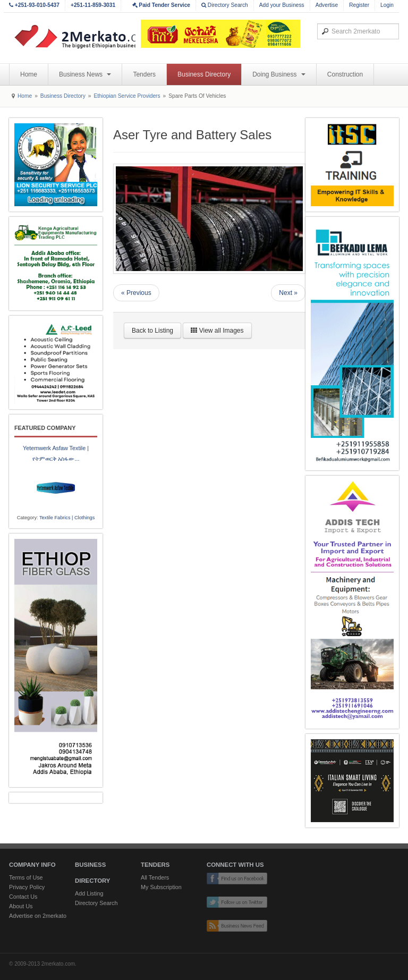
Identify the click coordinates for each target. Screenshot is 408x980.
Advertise (327, 5)
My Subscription (161, 887)
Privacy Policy (27, 887)
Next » (288, 293)
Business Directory (204, 74)
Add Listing (89, 893)
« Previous (136, 293)
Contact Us (23, 897)
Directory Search (225, 5)
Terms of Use (26, 877)
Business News (85, 74)
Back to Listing (152, 331)
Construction (345, 74)
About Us (21, 906)
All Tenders (155, 877)
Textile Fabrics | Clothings (67, 518)
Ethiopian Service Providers (127, 96)
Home (29, 74)
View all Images (217, 331)
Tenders (144, 74)
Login (387, 5)
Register (359, 5)
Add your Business (282, 5)
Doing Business (279, 74)
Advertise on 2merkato (38, 916)
